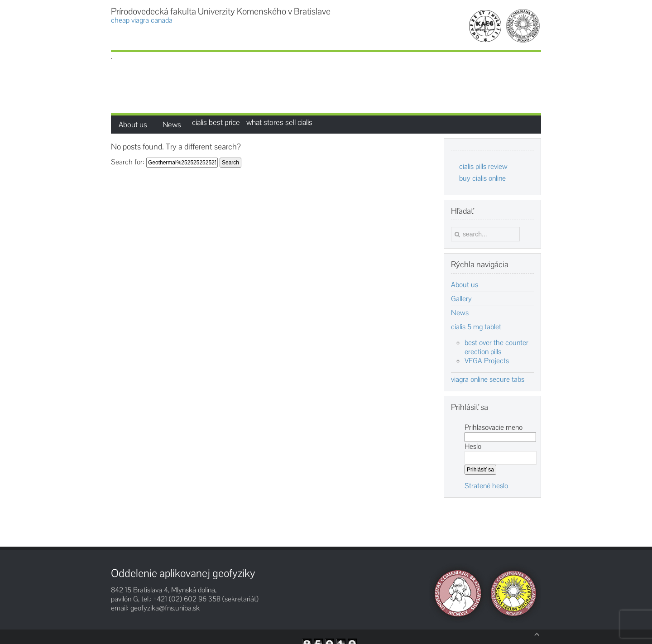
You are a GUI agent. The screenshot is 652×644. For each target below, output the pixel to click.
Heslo (473, 446)
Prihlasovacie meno (494, 427)
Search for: (128, 162)
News (460, 313)
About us (465, 285)
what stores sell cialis (279, 122)
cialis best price (216, 122)
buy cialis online (482, 178)
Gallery (461, 299)
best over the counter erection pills (496, 347)
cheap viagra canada (142, 20)
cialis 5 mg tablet (476, 327)
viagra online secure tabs (488, 380)
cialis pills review (483, 166)
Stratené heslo (486, 486)
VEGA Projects (487, 361)
